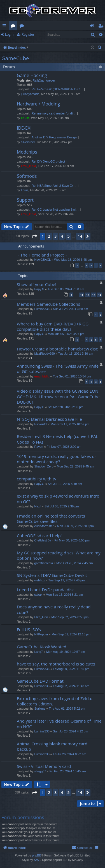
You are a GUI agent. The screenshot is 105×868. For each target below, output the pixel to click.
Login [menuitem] (93, 27)
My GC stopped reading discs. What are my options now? (59, 555)
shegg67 (40, 771)
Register (28, 34)
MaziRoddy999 (44, 354)
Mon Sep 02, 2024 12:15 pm (71, 634)
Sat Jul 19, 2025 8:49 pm (65, 484)
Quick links (5, 27)
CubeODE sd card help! (39, 536)
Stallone (40, 709)
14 (100, 295)
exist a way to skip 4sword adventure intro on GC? (58, 499)
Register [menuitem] (102, 27)
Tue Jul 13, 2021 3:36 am (76, 354)
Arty (37, 860)
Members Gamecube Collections (48, 304)
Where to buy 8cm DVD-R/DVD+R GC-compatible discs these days (53, 326)
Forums (14, 27)
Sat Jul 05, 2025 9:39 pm (62, 506)
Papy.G (39, 289)
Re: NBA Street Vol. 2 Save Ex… (54, 186)
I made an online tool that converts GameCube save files (51, 519)
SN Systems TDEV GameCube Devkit (52, 575)
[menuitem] (100, 48)
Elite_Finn (41, 617)
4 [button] (62, 236)
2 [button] (49, 236)
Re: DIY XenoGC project (48, 161)
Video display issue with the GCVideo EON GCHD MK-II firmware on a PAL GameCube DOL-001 (58, 396)
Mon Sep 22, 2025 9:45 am (75, 466)
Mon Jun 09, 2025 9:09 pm (75, 526)
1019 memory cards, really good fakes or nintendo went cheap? (57, 459)
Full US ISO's (29, 629)
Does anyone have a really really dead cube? (54, 609)
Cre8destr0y (43, 540)
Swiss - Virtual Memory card (44, 766)
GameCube (15, 58)
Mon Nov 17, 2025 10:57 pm (70, 424)
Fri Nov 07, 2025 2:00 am (64, 447)
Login (9, 34)
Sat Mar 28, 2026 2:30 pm (65, 407)
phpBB (37, 855)
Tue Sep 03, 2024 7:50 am (66, 289)
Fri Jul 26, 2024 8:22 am (70, 754)
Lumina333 (42, 309)
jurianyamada (30, 94)
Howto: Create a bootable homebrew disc (57, 349)
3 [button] (55, 236)
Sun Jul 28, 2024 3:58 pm (70, 309)
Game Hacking (32, 75)
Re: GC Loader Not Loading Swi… (55, 210)
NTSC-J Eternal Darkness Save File (49, 419)
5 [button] (68, 236)
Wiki (23, 27)
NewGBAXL (42, 260)
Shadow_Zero (44, 466)
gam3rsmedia (44, 563)
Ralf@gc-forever (44, 80)
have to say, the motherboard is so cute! (56, 664)
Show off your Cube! (37, 284)
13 (94, 295)
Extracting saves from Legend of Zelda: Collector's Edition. (54, 701)
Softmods (27, 176)
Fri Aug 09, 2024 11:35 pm (71, 669)
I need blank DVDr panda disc (46, 590)
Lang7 (39, 652)
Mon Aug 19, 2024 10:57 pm (66, 652)
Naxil (38, 506)
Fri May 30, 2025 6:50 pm (72, 540)
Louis (25, 190)
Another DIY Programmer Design (54, 137)
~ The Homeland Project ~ (42, 255)
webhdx (39, 580)
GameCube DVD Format (40, 681)
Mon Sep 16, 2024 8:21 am (64, 595)
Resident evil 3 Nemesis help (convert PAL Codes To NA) (57, 439)
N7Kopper (41, 634)
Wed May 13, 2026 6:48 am (73, 260)
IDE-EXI (24, 128)
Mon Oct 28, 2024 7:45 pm (74, 563)
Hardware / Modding (38, 104)
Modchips (27, 152)
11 (82, 295)
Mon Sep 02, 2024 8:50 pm (70, 617)
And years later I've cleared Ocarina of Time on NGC (59, 724)
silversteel (28, 142)
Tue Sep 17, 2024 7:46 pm (67, 580)
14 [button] (80, 236)
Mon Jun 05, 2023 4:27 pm (66, 334)
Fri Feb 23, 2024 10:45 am (68, 771)
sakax (38, 595)
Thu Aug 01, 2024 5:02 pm (67, 709)
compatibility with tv (37, 479)
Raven (39, 447)
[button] (34, 236)
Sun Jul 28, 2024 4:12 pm (70, 731)
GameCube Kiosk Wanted (42, 647)
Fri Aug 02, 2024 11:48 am (71, 686)
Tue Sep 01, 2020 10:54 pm (72, 376)
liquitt (25, 118)
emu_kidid (29, 166)
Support (25, 200)
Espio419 (41, 424)
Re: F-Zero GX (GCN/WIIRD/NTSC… (57, 89)
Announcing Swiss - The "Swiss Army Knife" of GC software (59, 369)
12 (88, 295)
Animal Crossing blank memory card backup (52, 746)
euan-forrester (44, 526)
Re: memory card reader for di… (54, 113)
